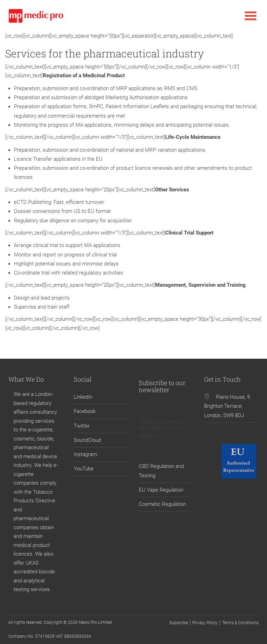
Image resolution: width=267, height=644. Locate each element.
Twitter (82, 426)
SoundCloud (87, 440)
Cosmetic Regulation (162, 504)
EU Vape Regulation (161, 490)
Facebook (85, 411)
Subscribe (179, 623)
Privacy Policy (205, 623)
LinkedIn (83, 397)
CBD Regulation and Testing (161, 471)
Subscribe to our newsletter (162, 386)
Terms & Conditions (240, 623)
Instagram (85, 454)
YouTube (84, 469)
